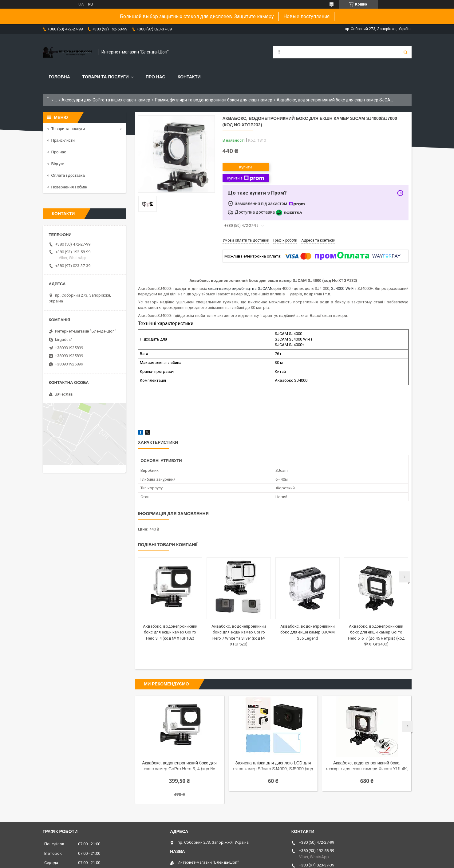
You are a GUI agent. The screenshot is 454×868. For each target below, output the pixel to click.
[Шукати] (405, 52)
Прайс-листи (63, 140)
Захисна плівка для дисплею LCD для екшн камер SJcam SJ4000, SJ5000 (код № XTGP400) (273, 766)
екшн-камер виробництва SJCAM (240, 288)
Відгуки (58, 164)
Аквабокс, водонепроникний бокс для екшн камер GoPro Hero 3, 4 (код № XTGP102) (170, 632)
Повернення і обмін (69, 187)
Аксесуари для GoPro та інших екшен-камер (106, 100)
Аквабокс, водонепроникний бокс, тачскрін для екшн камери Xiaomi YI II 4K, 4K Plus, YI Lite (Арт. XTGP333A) (367, 766)
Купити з (245, 178)
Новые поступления (306, 16)
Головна (59, 77)
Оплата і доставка (68, 175)
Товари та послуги (106, 77)
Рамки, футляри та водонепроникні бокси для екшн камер (214, 100)
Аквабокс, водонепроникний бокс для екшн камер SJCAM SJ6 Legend (308, 632)
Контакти (189, 77)
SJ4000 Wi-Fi (343, 288)
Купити (246, 167)
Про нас (156, 77)
